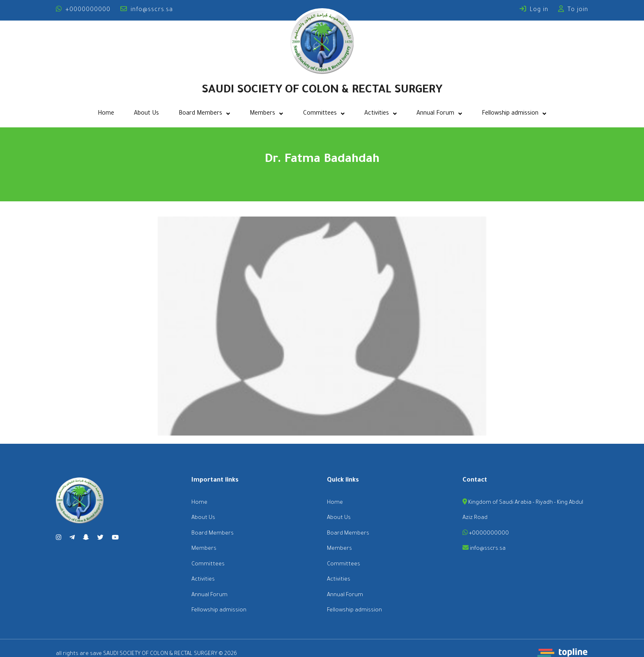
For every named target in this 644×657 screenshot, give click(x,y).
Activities (381, 114)
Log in (534, 10)
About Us (146, 114)
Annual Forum (439, 114)
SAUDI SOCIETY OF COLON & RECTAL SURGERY (322, 91)
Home (106, 114)
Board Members (204, 114)
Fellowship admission (514, 114)
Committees (324, 114)
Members (266, 114)
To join (573, 10)
